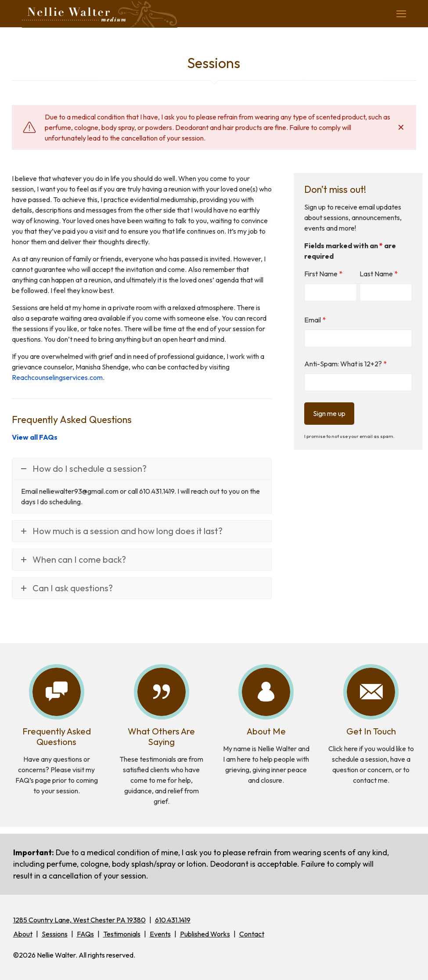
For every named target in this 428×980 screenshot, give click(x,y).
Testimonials (122, 934)
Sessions (55, 934)
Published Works (205, 934)
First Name (323, 274)
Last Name (379, 274)
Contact (252, 934)
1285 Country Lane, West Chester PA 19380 (79, 920)
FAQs (85, 934)
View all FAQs (35, 437)
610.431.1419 (173, 920)
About (23, 934)
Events (160, 934)
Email (315, 320)
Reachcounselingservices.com (57, 377)
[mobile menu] (401, 14)
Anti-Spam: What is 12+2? (345, 364)
